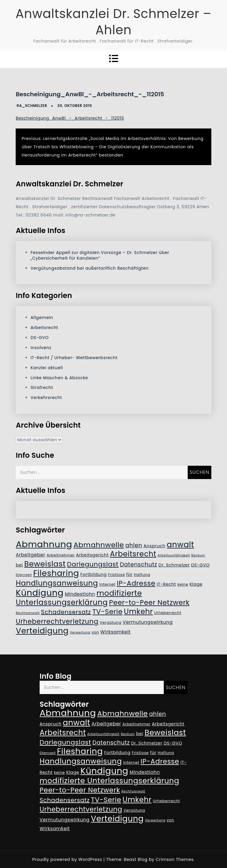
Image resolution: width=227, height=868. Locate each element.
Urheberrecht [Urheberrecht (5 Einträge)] (168, 613)
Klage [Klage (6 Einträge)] (196, 584)
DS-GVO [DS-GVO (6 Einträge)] (200, 565)
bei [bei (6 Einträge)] (19, 565)
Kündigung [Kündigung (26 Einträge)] (40, 593)
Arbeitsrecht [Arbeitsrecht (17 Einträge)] (133, 554)
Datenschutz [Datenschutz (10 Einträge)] (139, 565)
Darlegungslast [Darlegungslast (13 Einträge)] (93, 564)
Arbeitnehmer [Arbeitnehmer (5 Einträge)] (61, 555)
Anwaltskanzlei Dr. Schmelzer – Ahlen (113, 22)
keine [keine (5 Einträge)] (183, 584)
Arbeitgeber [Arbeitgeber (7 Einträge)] (30, 555)
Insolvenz (41, 348)
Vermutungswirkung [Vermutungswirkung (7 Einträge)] (148, 622)
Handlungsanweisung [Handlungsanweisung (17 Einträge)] (57, 583)
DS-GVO (39, 338)
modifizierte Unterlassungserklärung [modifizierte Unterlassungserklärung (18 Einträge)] (79, 598)
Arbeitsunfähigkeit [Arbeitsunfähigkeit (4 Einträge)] (174, 555)
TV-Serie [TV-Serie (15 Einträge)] (107, 612)
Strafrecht (42, 387)
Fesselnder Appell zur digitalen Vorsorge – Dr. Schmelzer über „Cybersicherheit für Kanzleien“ (100, 255)
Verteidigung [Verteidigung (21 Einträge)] (42, 631)
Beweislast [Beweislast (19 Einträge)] (45, 564)
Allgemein (42, 317)
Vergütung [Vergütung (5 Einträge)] (110, 622)
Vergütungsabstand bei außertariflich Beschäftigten (89, 268)
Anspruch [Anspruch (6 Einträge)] (155, 546)
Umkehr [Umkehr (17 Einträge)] (138, 611)
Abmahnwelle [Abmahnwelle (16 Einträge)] (99, 545)
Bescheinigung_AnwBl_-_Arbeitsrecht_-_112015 (70, 118)
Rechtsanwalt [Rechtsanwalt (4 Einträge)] (28, 613)
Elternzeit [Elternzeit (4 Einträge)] (24, 575)
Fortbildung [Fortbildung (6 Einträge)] (94, 574)
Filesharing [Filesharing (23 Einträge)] (56, 573)
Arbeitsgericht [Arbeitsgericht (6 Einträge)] (92, 555)
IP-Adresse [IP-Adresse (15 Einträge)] (136, 583)
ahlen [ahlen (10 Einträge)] (134, 545)
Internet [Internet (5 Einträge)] (107, 584)
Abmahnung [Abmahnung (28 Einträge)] (44, 544)
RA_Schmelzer (32, 106)
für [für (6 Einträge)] (129, 574)
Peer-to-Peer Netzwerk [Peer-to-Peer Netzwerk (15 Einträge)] (149, 602)
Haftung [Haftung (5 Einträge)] (142, 575)
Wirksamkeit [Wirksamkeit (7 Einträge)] (116, 632)
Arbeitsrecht (44, 328)
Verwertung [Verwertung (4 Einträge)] (80, 632)
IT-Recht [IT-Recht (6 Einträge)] (166, 584)
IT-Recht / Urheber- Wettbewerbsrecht (74, 358)
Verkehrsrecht (46, 398)
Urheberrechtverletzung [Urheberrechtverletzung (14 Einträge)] (57, 621)
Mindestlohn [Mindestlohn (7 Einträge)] (80, 594)
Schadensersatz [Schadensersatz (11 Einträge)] (66, 612)
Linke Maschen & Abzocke (59, 378)
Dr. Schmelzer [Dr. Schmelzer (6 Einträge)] (174, 565)
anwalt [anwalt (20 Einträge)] (180, 545)
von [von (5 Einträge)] (95, 632)
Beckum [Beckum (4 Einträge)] (198, 555)
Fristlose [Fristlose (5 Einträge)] (116, 575)
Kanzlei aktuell (47, 368)
